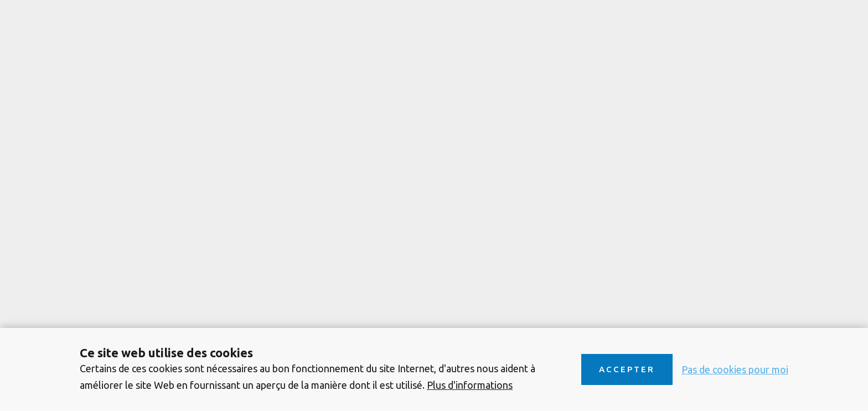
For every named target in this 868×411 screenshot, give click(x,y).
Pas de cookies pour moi (735, 369)
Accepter (627, 369)
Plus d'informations (470, 385)
